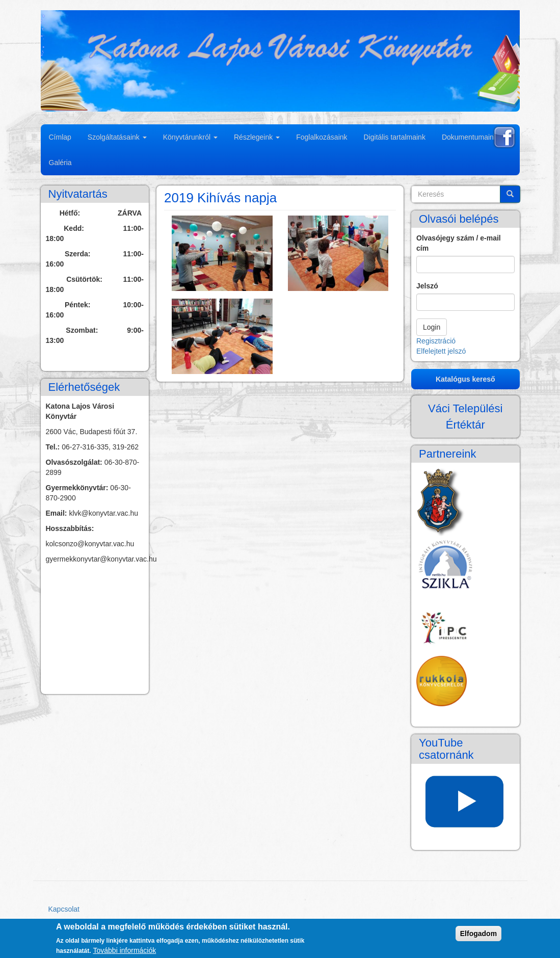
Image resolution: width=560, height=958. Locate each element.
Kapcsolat (64, 909)
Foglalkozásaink (322, 137)
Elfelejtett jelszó (441, 351)
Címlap (60, 137)
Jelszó (427, 286)
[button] (222, 253)
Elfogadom (478, 934)
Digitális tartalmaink (395, 137)
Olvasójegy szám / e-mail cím (459, 243)
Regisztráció (436, 341)
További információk (125, 950)
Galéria (60, 163)
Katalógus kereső (465, 379)
